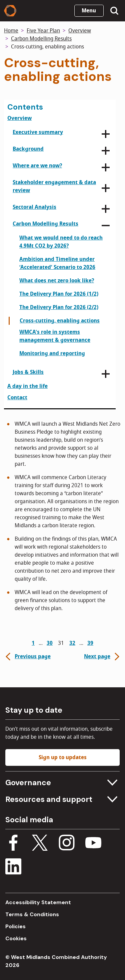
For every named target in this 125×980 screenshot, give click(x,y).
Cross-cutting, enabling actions (60, 321)
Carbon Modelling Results (41, 39)
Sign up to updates (63, 757)
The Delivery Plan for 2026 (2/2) (59, 307)
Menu (89, 11)
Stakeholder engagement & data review (54, 186)
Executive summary (38, 132)
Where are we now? (37, 166)
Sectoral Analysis (34, 207)
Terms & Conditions (32, 914)
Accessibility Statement (38, 902)
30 (50, 643)
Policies (15, 926)
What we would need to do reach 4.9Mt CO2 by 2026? (61, 242)
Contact (17, 398)
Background (28, 149)
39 (90, 643)
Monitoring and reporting (52, 354)
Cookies (16, 938)
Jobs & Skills (28, 372)
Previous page (27, 657)
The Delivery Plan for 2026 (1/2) (59, 294)
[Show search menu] (114, 11)
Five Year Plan (43, 31)
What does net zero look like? (57, 281)
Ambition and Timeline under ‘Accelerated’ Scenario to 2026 (57, 263)
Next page (102, 657)
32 (72, 643)
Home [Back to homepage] (11, 31)
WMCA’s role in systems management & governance (55, 336)
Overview (80, 31)
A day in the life (27, 386)
